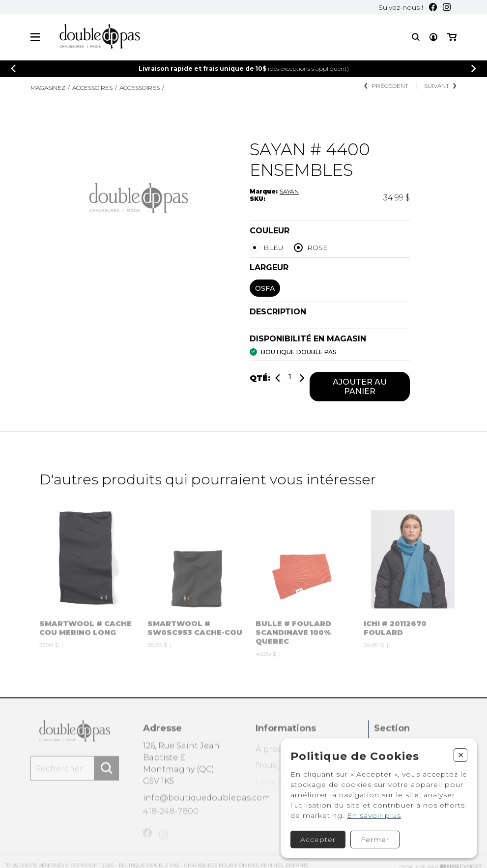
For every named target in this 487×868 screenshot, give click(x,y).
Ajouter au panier (360, 388)
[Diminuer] (278, 379)
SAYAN (289, 191)
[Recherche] (416, 37)
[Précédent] (13, 69)
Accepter (318, 840)
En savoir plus (374, 815)
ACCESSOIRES (140, 88)
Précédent (386, 86)
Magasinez (48, 88)
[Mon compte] (433, 37)
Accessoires (92, 88)
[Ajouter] (302, 379)
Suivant (440, 86)
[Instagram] (447, 7)
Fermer (375, 840)
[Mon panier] (452, 37)
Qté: (260, 379)
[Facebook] (433, 7)
